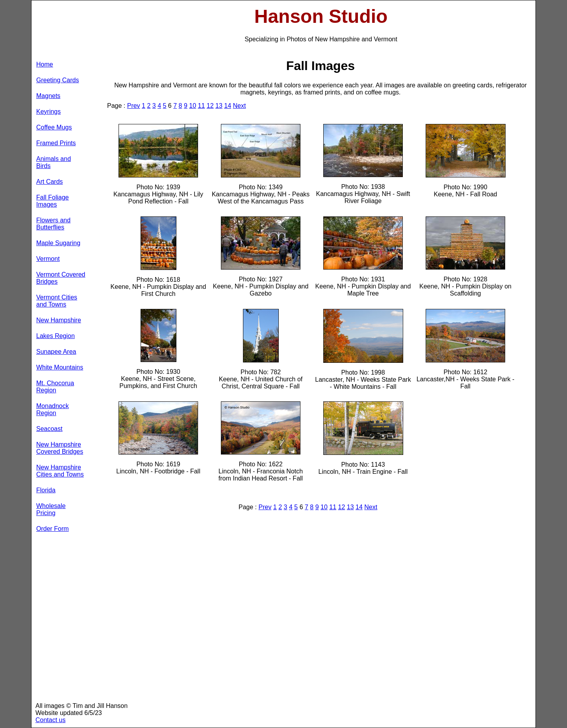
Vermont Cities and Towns (57, 301)
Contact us (50, 720)
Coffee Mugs (54, 127)
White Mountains (60, 367)
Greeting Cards (58, 80)
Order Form (53, 529)
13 (219, 106)
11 (202, 106)
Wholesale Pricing (51, 509)
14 (228, 106)
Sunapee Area (56, 352)
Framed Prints (56, 143)
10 (193, 106)
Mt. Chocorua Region (55, 387)
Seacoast (49, 429)
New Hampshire (59, 320)
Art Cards (50, 182)
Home (45, 64)
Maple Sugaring (58, 243)
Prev (134, 106)
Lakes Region (56, 336)
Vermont (48, 259)
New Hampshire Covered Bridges (60, 448)
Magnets (48, 96)
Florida (46, 490)
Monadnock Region (53, 409)
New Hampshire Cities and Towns (60, 471)
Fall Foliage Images (53, 201)
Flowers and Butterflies (53, 224)
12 (210, 106)
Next (240, 106)
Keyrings (48, 112)
